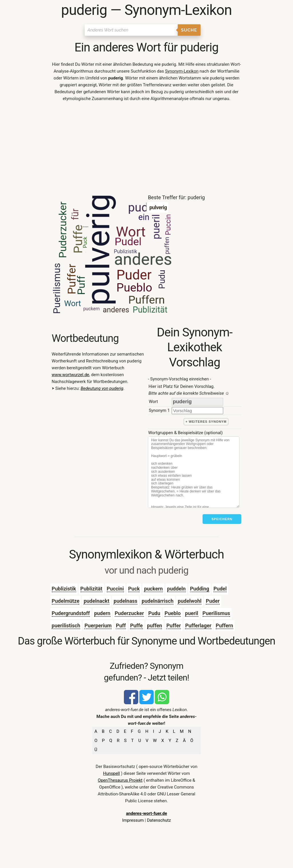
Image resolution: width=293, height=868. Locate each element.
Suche (189, 30)
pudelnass (125, 601)
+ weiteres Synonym (206, 422)
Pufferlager (198, 625)
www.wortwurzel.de (71, 375)
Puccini (115, 589)
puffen (155, 625)
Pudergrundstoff (71, 613)
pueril (192, 613)
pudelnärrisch (158, 601)
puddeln (176, 589)
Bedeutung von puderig (102, 388)
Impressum (133, 820)
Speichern (222, 519)
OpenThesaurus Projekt (120, 780)
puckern (153, 589)
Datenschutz (159, 820)
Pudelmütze (66, 601)
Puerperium (98, 625)
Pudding (200, 589)
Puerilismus (216, 613)
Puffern (224, 625)
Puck (134, 589)
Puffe (136, 625)
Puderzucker (129, 613)
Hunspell (111, 773)
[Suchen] (131, 30)
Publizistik (64, 589)
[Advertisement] (147, 149)
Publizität (91, 589)
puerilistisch (66, 625)
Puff (121, 625)
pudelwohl (190, 601)
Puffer (174, 625)
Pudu (154, 613)
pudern (102, 613)
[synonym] (197, 411)
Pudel (220, 589)
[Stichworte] (194, 472)
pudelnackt (96, 601)
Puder (213, 601)
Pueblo (173, 613)
